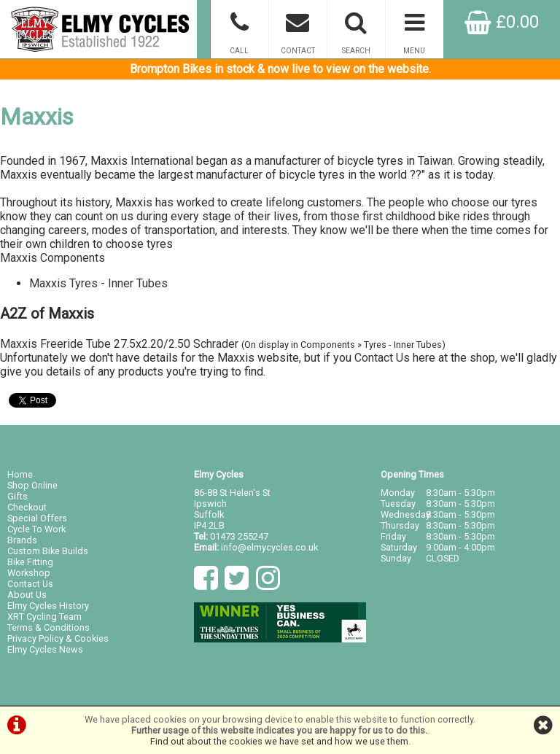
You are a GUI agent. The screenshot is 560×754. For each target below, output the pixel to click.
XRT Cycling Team (44, 617)
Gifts (17, 496)
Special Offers (37, 518)
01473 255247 (239, 536)
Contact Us (382, 358)
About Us (27, 595)
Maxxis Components (52, 258)
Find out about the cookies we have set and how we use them (279, 741)
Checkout (27, 507)
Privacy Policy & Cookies (58, 638)
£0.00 (502, 22)
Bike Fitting (30, 562)
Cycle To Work (36, 529)
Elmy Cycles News (45, 649)
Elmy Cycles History (48, 606)
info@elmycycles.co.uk (269, 547)
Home (20, 474)
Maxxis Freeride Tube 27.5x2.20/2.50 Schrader (119, 344)
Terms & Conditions (48, 627)
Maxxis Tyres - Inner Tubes (98, 283)
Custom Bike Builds (48, 551)
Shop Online (32, 485)
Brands (22, 540)
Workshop (29, 573)
